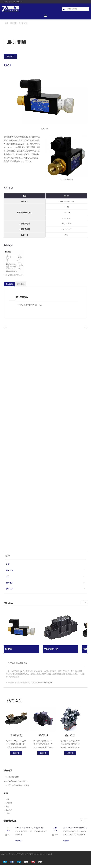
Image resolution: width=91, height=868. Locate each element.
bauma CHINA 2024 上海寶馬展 (30, 828)
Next (82, 602)
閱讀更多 (16, 753)
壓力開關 (9, 649)
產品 (8, 577)
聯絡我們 (10, 589)
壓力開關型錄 (22, 297)
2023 (55, 835)
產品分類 (14, 23)
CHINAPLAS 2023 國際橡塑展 (76, 828)
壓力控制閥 (23, 23)
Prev (86, 602)
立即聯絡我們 (48, 683)
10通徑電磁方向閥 (52, 649)
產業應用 (10, 583)
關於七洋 (10, 570)
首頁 (6, 23)
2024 (8, 835)
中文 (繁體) (16, 2)
